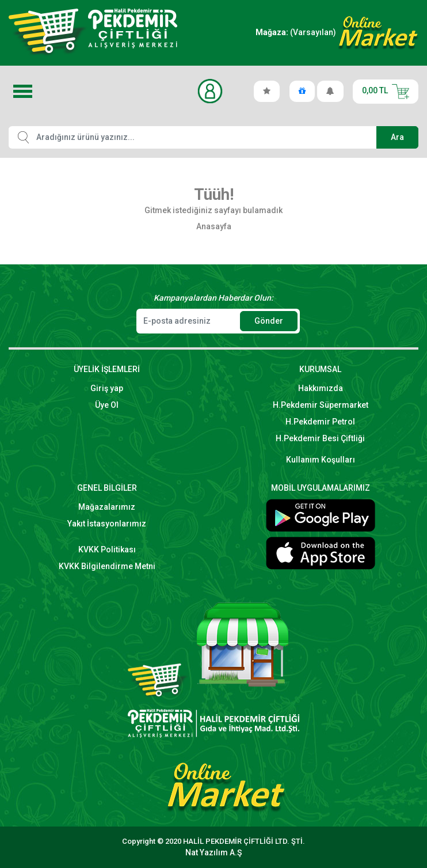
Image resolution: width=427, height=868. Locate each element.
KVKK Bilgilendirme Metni (107, 566)
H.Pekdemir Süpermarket (321, 405)
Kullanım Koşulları (321, 460)
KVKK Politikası (107, 549)
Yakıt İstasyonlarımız (107, 524)
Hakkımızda (321, 388)
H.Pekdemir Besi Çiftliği (320, 438)
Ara (397, 137)
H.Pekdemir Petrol (320, 422)
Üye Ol (107, 405)
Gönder (269, 321)
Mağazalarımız (107, 507)
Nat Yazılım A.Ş (213, 852)
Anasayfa (214, 226)
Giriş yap (107, 388)
